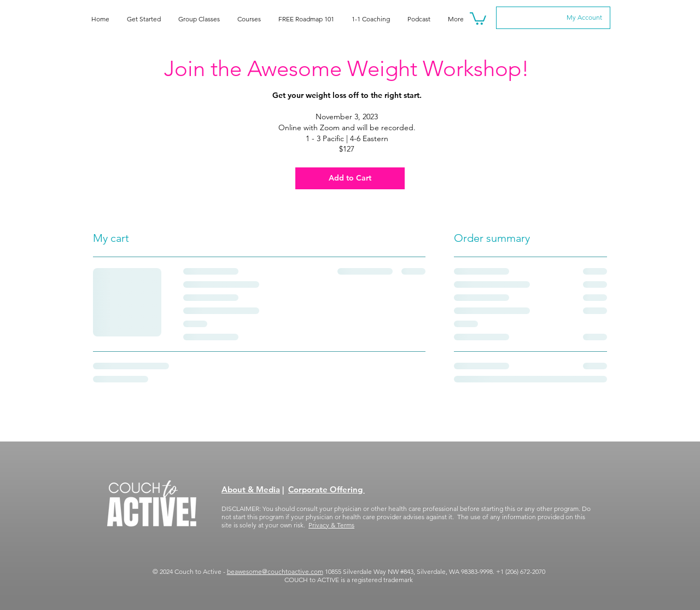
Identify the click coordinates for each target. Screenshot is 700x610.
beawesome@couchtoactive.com (275, 571)
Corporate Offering (326, 489)
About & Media (251, 489)
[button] (478, 18)
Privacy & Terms (331, 525)
